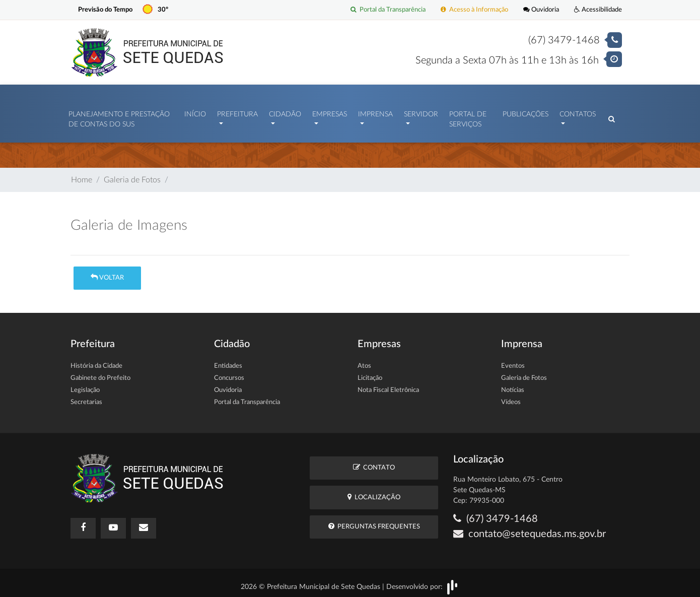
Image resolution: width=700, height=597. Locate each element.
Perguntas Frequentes (374, 521)
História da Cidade (96, 361)
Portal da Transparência (388, 10)
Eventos (513, 361)
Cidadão (285, 112)
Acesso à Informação (474, 10)
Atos (364, 361)
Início (195, 112)
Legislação (85, 385)
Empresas (330, 112)
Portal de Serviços (468, 117)
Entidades (228, 361)
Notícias (513, 385)
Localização (374, 492)
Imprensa (375, 112)
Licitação (370, 373)
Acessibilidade (598, 10)
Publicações (526, 112)
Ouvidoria (541, 10)
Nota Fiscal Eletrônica (388, 385)
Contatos (578, 112)
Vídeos (511, 397)
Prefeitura (237, 112)
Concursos (229, 373)
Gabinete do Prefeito (100, 373)
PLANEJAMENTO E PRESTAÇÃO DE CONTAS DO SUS (119, 117)
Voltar (107, 272)
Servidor (421, 112)
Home (82, 175)
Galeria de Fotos (132, 175)
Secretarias (86, 397)
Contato (374, 463)
